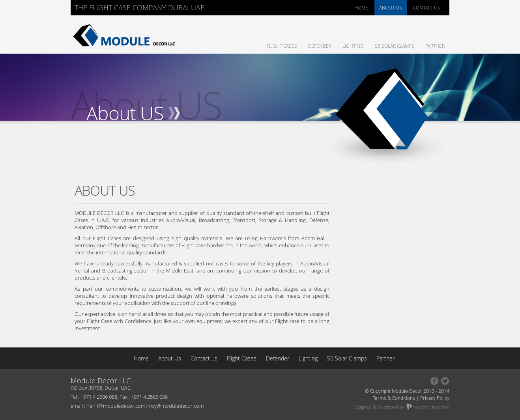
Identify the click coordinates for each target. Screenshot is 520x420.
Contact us (204, 358)
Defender (320, 46)
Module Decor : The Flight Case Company (126, 35)
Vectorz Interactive (428, 407)
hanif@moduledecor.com (116, 406)
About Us (170, 358)
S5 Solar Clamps (395, 46)
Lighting (353, 46)
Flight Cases (282, 46)
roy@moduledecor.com (176, 406)
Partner (435, 46)
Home (142, 358)
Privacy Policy (435, 398)
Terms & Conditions (394, 398)
